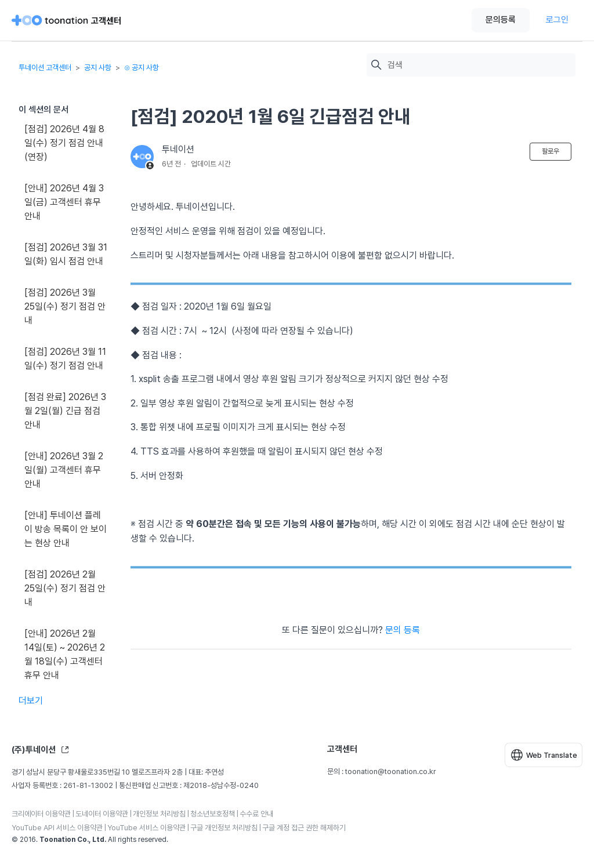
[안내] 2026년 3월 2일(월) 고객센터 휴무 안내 (64, 470)
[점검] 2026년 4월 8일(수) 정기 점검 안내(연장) (64, 143)
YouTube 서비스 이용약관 (146, 828)
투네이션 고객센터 (45, 68)
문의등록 (501, 20)
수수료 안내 (256, 814)
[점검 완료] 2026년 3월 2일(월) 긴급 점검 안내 (65, 411)
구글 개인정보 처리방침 (224, 828)
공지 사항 (98, 68)
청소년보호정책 (213, 814)
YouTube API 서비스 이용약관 (57, 828)
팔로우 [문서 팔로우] (550, 151)
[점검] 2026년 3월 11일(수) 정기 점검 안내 (65, 359)
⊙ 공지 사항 (142, 68)
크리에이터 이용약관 (41, 814)
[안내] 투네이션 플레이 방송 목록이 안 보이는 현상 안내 (66, 529)
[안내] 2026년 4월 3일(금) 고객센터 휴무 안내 (64, 202)
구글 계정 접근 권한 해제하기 (304, 828)
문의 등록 (403, 630)
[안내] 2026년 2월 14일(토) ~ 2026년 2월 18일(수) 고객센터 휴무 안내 (65, 654)
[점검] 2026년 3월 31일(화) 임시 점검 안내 (66, 254)
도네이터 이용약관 (102, 814)
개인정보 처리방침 (159, 814)
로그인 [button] (557, 20)
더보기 (31, 701)
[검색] (479, 65)
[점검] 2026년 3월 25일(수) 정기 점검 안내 (65, 306)
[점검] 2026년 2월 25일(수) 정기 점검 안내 (65, 588)
